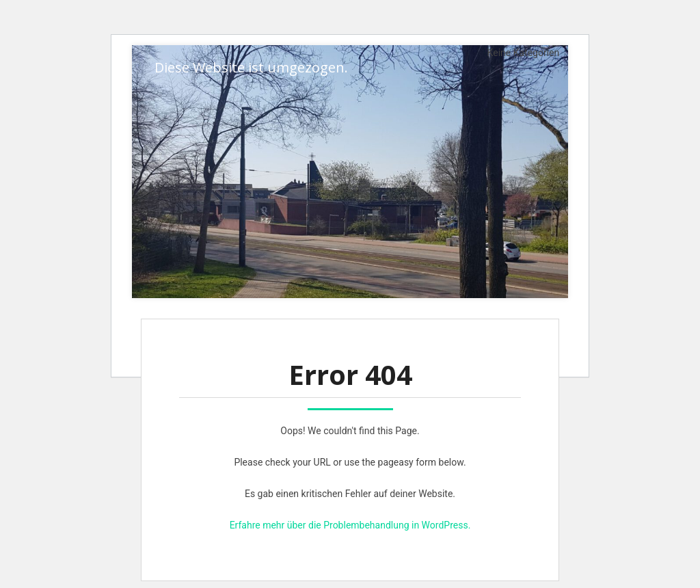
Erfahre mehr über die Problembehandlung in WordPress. (350, 525)
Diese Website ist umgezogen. (251, 67)
